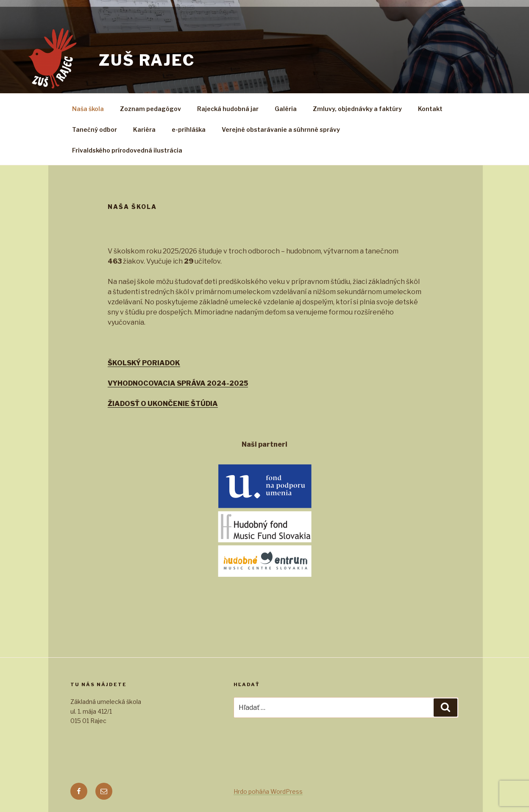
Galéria (286, 109)
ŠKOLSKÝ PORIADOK (144, 363)
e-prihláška (189, 129)
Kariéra (144, 129)
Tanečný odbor (95, 129)
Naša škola (88, 109)
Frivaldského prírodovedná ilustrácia (127, 150)
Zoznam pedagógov (150, 109)
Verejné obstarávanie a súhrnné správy (281, 129)
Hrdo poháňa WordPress (268, 791)
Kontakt (430, 109)
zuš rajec (147, 60)
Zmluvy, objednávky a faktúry (357, 109)
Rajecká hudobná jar (228, 109)
